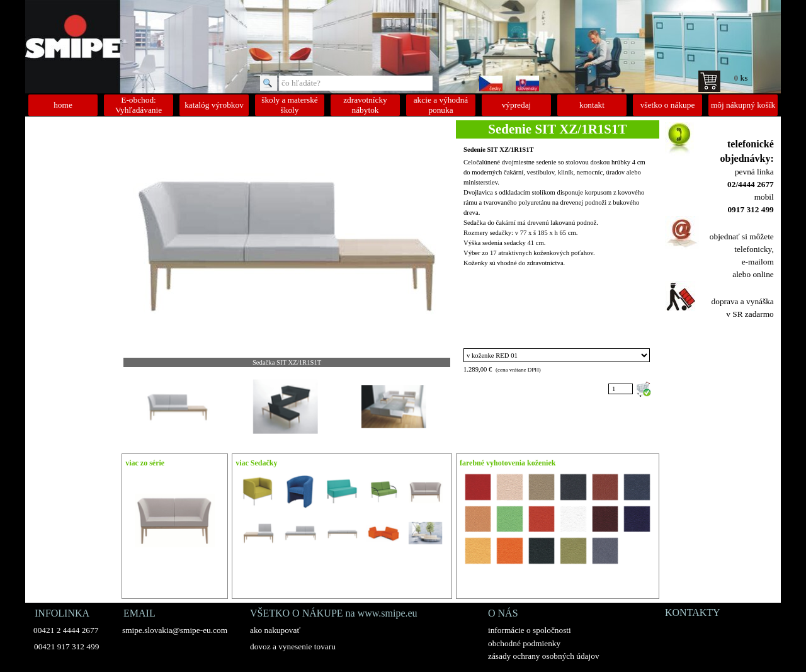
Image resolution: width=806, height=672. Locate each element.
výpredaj (517, 105)
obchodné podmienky (524, 643)
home (63, 105)
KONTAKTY (693, 612)
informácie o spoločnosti (530, 630)
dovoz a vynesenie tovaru (293, 646)
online (763, 274)
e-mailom (758, 262)
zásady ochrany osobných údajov (544, 656)
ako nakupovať (275, 630)
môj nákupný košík (743, 105)
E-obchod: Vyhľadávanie (139, 105)
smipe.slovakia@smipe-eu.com (175, 630)
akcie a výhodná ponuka (441, 105)
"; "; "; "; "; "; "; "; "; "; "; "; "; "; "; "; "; (557, 355)
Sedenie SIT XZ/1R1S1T (499, 150)
